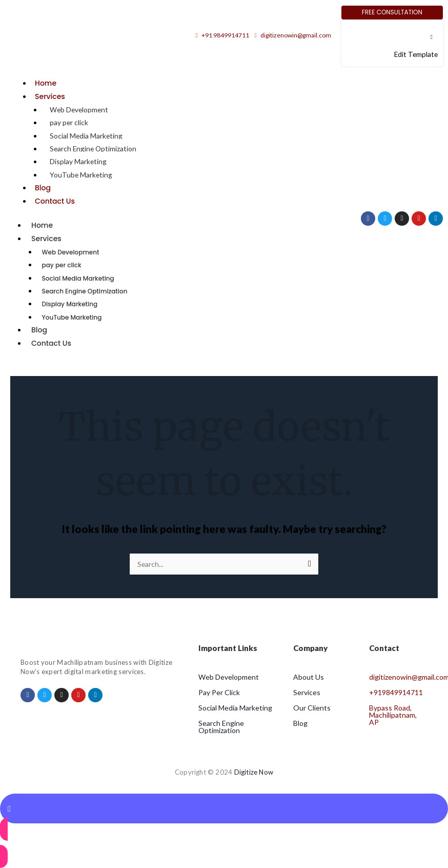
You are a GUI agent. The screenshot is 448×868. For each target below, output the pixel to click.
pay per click (69, 122)
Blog (43, 188)
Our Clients (312, 708)
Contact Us (55, 201)
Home (46, 83)
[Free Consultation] (392, 13)
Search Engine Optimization (93, 149)
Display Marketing (78, 161)
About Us (309, 677)
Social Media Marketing (86, 136)
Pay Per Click (219, 692)
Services (50, 96)
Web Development (79, 110)
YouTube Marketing (81, 175)
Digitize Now (254, 772)
